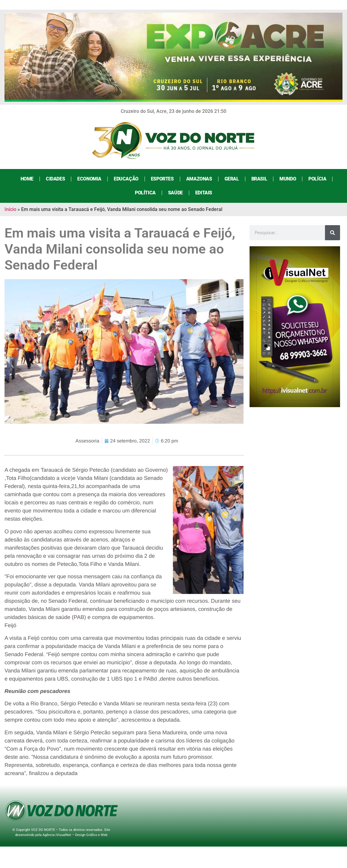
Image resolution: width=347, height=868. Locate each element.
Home (26, 179)
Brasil (259, 179)
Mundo (287, 179)
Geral (231, 179)
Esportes (162, 179)
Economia (89, 179)
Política (145, 193)
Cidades (55, 179)
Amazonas (199, 179)
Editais (203, 193)
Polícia (317, 179)
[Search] (333, 233)
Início (10, 209)
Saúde (175, 193)
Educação (126, 179)
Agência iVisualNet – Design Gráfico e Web (75, 835)
